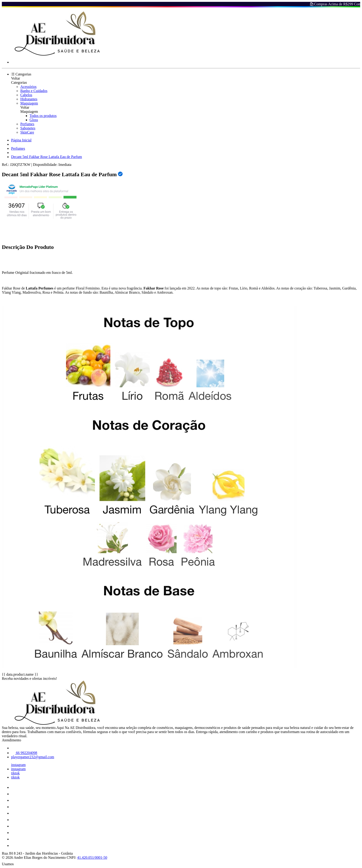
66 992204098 (24, 753)
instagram (18, 765)
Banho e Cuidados (34, 91)
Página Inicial (21, 140)
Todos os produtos (43, 116)
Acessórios (28, 87)
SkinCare (27, 132)
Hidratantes (29, 99)
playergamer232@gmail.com (33, 757)
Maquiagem (29, 103)
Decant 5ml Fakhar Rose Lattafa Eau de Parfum (47, 157)
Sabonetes (28, 128)
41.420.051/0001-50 (92, 858)
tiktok (15, 773)
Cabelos (26, 95)
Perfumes (27, 124)
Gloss (34, 120)
